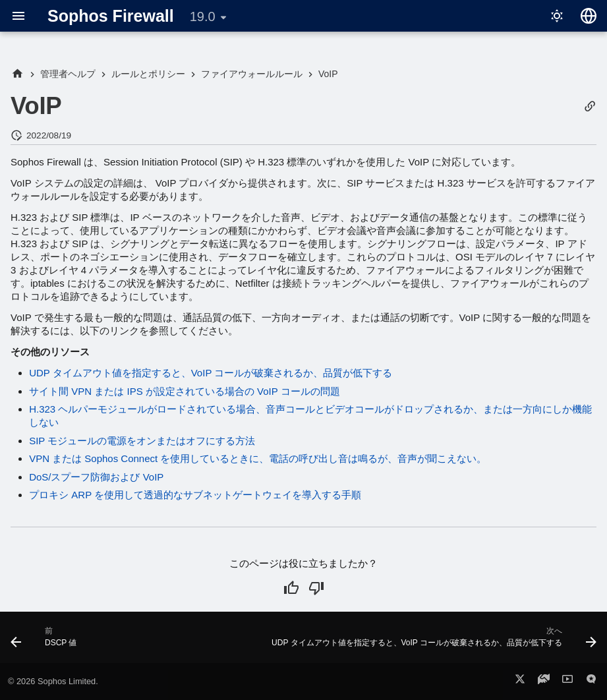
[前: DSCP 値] (46, 641)
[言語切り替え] (589, 16)
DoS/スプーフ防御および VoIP (96, 477)
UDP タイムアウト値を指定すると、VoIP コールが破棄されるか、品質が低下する (211, 373)
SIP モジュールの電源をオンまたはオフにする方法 (142, 441)
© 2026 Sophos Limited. (53, 681)
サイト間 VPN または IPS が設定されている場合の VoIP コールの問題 (184, 391)
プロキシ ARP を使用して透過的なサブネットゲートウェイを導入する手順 (195, 495)
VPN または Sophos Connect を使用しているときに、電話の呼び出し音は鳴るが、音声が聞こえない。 (258, 458)
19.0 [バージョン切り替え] (203, 16)
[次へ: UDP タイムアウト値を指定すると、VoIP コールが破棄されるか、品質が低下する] (432, 641)
